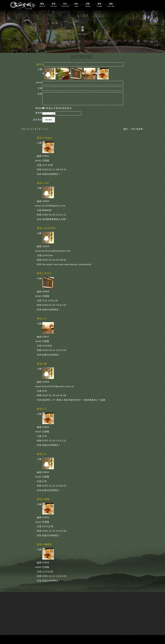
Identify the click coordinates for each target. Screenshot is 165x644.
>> (46, 129)
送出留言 (49, 119)
